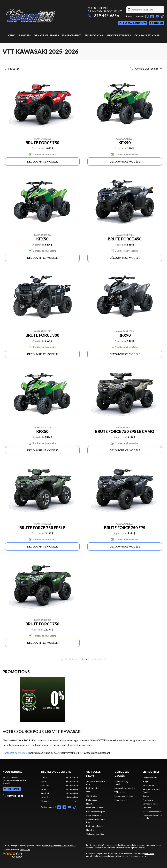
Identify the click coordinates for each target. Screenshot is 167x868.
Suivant (100, 659)
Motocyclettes (93, 788)
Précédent (69, 659)
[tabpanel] (59, 789)
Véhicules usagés (47, 35)
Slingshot (90, 804)
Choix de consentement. (136, 856)
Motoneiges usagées (124, 796)
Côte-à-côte (91, 796)
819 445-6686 (103, 15)
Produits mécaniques (96, 812)
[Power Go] (39, 855)
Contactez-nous (147, 35)
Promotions (94, 35)
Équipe (146, 796)
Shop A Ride (25, 850)
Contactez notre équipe (16, 753)
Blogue (146, 781)
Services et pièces (119, 35)
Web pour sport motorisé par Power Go (59, 846)
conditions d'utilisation (114, 856)
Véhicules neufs (19, 35)
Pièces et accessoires (152, 812)
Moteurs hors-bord (95, 808)
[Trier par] (147, 69)
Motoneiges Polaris (95, 826)
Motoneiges (92, 800)
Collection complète (95, 834)
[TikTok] (162, 16)
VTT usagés (120, 792)
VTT (88, 792)
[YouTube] (157, 16)
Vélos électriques (94, 816)
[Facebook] (147, 16)
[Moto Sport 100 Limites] (43, 16)
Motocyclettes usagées (125, 788)
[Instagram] (152, 16)
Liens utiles (151, 772)
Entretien (147, 808)
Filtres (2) (11, 69)
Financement (72, 35)
